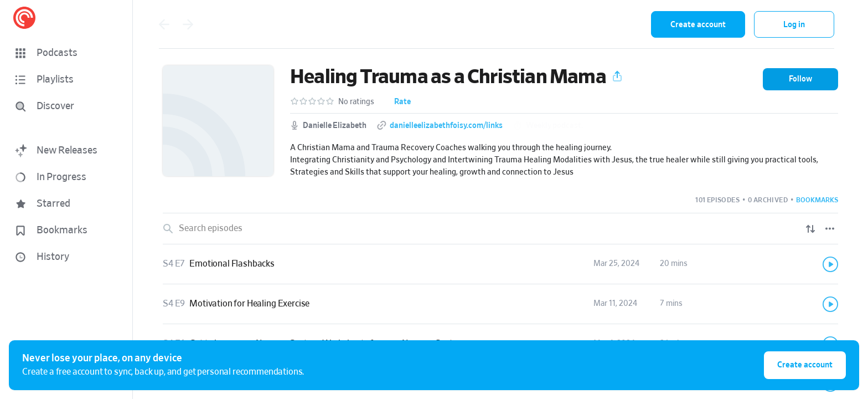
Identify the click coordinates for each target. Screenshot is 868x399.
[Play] (830, 264)
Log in (794, 25)
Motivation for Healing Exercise (249, 304)
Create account (698, 25)
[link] (500, 264)
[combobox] (570, 24)
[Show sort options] (810, 229)
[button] (66, 53)
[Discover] (64, 106)
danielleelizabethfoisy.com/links (446, 126)
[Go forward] (188, 24)
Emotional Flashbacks (232, 264)
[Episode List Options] (830, 229)
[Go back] (164, 24)
